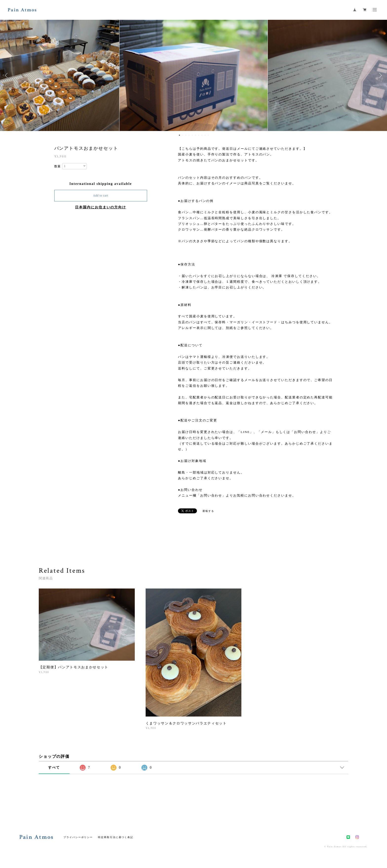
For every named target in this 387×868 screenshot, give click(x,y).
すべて (54, 768)
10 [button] (208, 135)
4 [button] (189, 135)
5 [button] (192, 135)
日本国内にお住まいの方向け (101, 207)
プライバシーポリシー (78, 837)
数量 (58, 166)
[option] (193, 75)
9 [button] (205, 135)
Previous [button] (7, 75)
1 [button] (179, 135)
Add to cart (101, 195)
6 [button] (195, 135)
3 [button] (186, 135)
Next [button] (380, 75)
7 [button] (199, 135)
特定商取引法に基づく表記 (116, 837)
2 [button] (183, 135)
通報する (208, 511)
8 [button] (202, 135)
